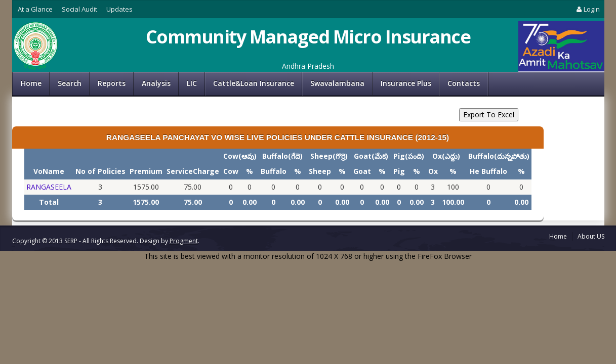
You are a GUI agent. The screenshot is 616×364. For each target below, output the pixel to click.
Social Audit (79, 9)
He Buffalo (488, 171)
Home (31, 83)
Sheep (320, 171)
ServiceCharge (193, 171)
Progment (184, 241)
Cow (231, 171)
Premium (146, 171)
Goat (362, 171)
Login (587, 9)
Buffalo (274, 171)
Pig (399, 171)
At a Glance (35, 9)
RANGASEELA (49, 187)
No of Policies (100, 171)
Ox (433, 171)
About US (591, 236)
